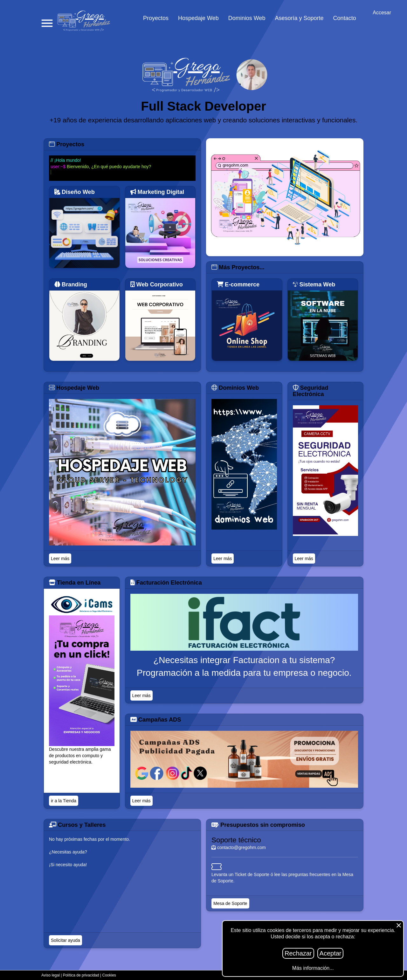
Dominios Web (247, 18)
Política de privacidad (81, 975)
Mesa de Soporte (230, 903)
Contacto (345, 18)
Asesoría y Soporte (299, 18)
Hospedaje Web (198, 18)
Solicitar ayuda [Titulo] (66, 940)
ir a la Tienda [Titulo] (64, 801)
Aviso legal (51, 975)
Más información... (313, 968)
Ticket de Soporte (252, 874)
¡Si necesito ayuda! (68, 865)
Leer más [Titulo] (60, 559)
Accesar (382, 13)
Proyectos (156, 18)
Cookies (109, 975)
